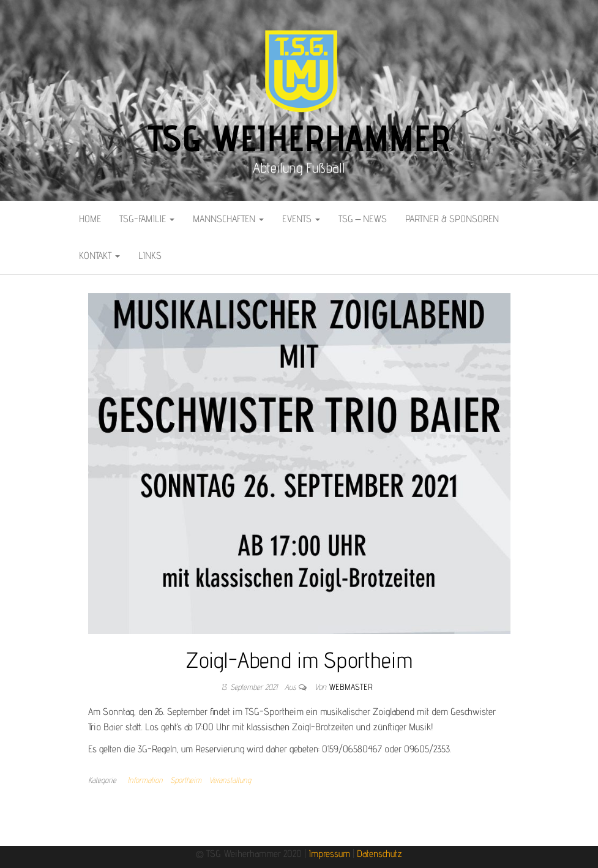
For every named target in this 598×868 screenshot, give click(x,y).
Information (145, 780)
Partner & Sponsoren (452, 219)
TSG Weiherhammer (299, 138)
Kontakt (99, 256)
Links (150, 256)
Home (90, 219)
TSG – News (363, 219)
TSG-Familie (147, 219)
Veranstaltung (230, 780)
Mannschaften (228, 219)
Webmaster (351, 687)
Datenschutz (379, 854)
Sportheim (186, 780)
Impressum (329, 854)
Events (301, 219)
